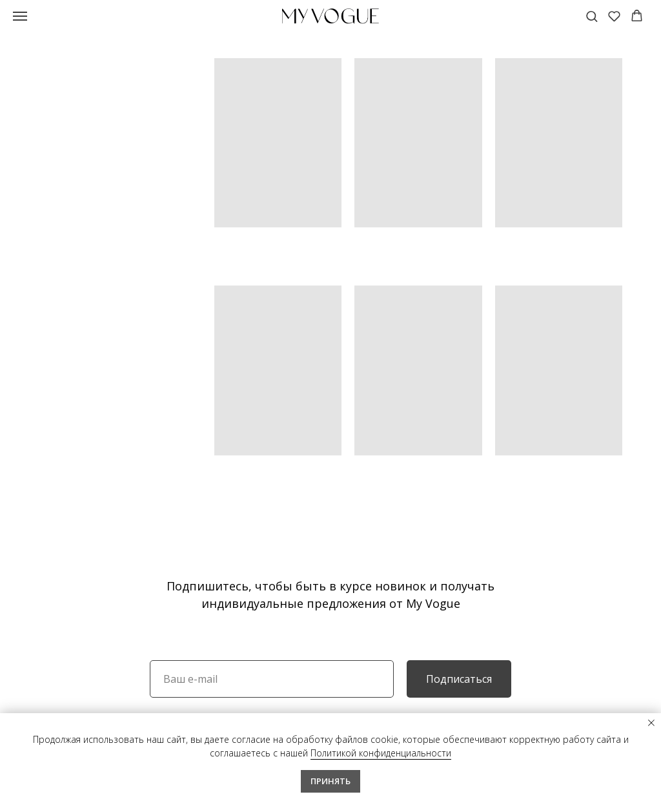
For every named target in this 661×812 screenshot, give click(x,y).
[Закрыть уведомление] (651, 723)
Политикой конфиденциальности (381, 753)
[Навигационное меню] (20, 16)
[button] (592, 16)
